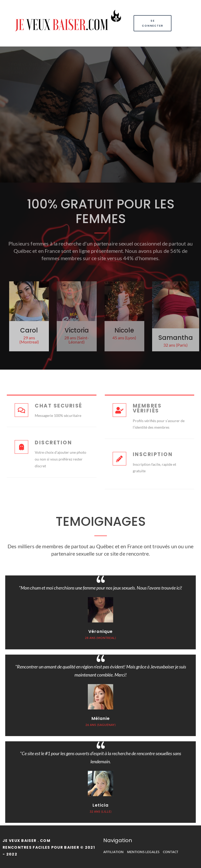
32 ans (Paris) (176, 345)
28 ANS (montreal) (100, 638)
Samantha (176, 338)
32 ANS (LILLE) (101, 811)
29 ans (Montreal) (29, 340)
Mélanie (101, 718)
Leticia (100, 805)
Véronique (100, 631)
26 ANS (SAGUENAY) (101, 725)
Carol (29, 330)
